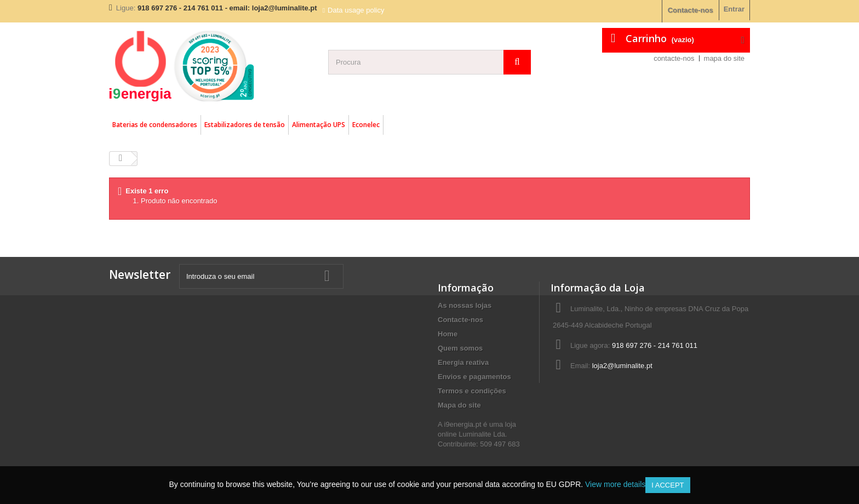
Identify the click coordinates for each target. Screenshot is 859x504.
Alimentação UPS (319, 125)
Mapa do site (459, 405)
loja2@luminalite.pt (622, 366)
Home (448, 334)
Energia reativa (463, 362)
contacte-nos (674, 58)
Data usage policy (356, 10)
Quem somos (460, 348)
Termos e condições (472, 391)
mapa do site (724, 58)
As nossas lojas (465, 305)
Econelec (366, 125)
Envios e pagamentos (474, 377)
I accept (668, 485)
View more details (615, 484)
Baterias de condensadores (155, 125)
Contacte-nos (691, 10)
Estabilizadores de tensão (245, 125)
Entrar (734, 9)
